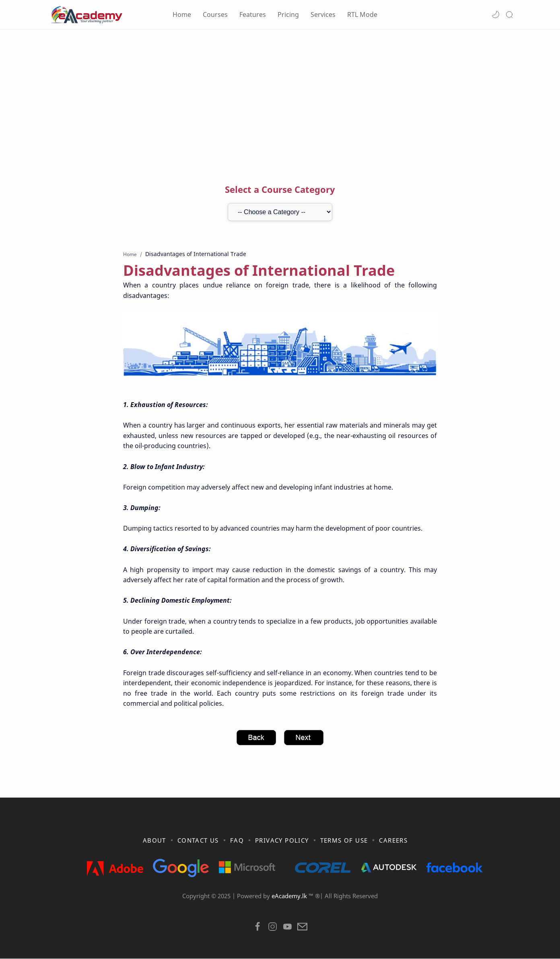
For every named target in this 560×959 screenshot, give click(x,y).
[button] (496, 14)
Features (253, 14)
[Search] (509, 14)
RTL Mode (362, 14)
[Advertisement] (280, 98)
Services (323, 14)
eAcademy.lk (290, 896)
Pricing (288, 14)
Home (182, 14)
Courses (215, 14)
